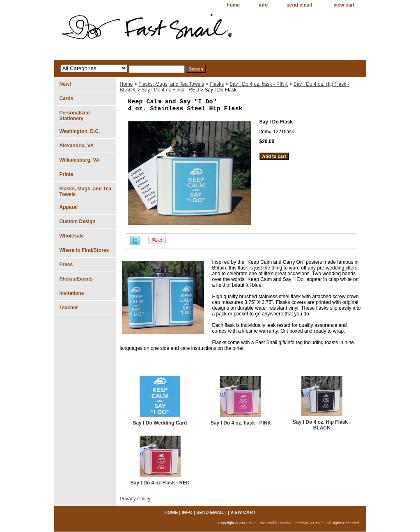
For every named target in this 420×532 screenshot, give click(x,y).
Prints (67, 174)
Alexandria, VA (77, 146)
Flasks (217, 84)
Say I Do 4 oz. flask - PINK (259, 84)
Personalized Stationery (75, 116)
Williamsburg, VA (80, 160)
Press (66, 265)
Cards (67, 98)
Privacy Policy (135, 499)
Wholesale (72, 236)
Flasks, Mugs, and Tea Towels (171, 84)
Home (126, 84)
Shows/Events (76, 279)
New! (65, 84)
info (263, 5)
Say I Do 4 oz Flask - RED (171, 90)
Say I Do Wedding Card (160, 423)
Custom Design (78, 221)
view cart (344, 5)
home (233, 5)
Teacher (69, 308)
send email (299, 5)
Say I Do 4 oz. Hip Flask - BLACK (322, 425)
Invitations (72, 293)
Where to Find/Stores (84, 250)
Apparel (69, 207)
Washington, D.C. (80, 131)
